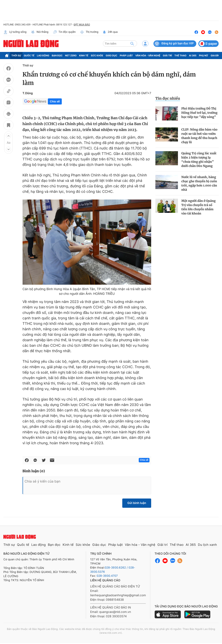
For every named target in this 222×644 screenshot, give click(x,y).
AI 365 (193, 56)
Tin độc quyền (64, 32)
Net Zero (71, 56)
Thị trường (89, 32)
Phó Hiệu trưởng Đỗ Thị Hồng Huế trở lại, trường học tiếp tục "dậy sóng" (199, 113)
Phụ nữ (204, 56)
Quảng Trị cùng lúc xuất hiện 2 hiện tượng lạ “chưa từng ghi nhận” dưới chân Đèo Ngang (199, 160)
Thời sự (16, 56)
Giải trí (167, 56)
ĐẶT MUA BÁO (82, 25)
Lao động (43, 56)
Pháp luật (126, 56)
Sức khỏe (97, 56)
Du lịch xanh (207, 545)
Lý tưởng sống (15, 32)
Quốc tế (29, 56)
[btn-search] (132, 44)
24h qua (110, 32)
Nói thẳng (40, 32)
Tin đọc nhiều (168, 98)
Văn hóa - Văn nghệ (148, 56)
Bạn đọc (57, 56)
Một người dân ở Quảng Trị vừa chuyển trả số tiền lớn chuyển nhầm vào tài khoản (198, 207)
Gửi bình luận (137, 503)
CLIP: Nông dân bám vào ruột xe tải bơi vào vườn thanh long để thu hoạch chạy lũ (199, 136)
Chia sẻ (55, 101)
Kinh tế (84, 56)
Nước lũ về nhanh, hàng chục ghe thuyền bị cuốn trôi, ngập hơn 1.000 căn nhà (199, 183)
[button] (8, 136)
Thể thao (180, 56)
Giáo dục (111, 56)
